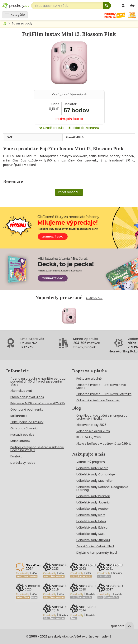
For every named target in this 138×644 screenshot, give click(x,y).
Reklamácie (19, 416)
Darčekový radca (23, 463)
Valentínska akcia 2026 (93, 431)
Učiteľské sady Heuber (93, 509)
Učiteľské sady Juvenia (93, 502)
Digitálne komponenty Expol (97, 553)
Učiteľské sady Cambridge (96, 474)
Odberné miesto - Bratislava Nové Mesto (101, 386)
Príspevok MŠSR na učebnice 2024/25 (38, 403)
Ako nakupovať (21, 391)
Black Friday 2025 (89, 437)
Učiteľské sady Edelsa (92, 527)
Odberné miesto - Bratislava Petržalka (104, 394)
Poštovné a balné (89, 379)
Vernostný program (91, 462)
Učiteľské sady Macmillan (95, 481)
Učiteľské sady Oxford (92, 468)
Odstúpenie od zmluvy (27, 422)
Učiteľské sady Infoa (91, 521)
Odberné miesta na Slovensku (98, 400)
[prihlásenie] (124, 6)
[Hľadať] (107, 6)
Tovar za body (22, 23)
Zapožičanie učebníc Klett (95, 546)
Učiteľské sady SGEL (91, 534)
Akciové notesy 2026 (91, 425)
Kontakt (16, 456)
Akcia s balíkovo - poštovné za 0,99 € (104, 444)
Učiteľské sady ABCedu (93, 540)
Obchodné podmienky (27, 410)
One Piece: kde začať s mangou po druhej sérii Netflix (102, 417)
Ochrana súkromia (24, 428)
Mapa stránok (20, 441)
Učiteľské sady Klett (91, 515)
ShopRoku (130, 351)
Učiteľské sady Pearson (93, 496)
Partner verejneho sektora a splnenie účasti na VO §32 (37, 449)
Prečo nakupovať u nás (27, 397)
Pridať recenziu (69, 192)
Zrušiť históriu (94, 298)
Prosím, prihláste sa (69, 119)
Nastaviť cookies (22, 435)
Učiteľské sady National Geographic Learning (102, 488)
